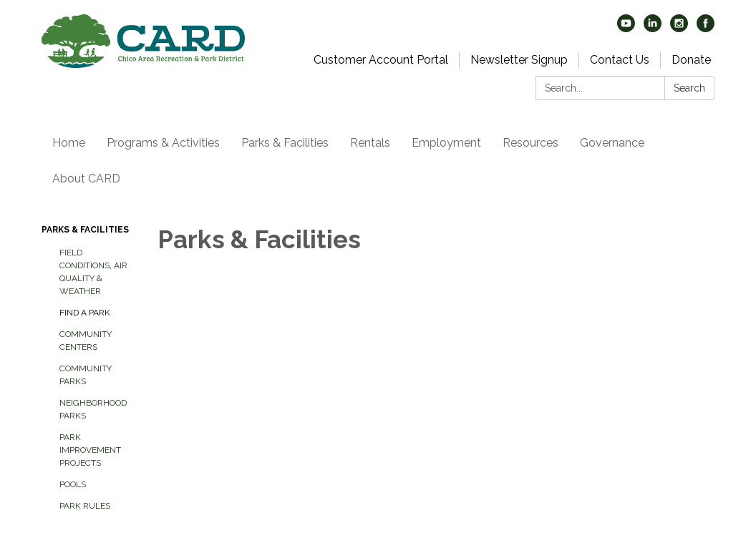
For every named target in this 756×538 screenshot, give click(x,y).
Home (69, 143)
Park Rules (85, 506)
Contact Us (620, 60)
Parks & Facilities (285, 143)
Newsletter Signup (519, 60)
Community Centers (86, 341)
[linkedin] (653, 28)
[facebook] (706, 28)
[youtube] (626, 28)
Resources (530, 143)
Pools (73, 484)
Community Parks (86, 375)
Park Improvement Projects (90, 450)
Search (689, 88)
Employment (446, 143)
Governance (612, 143)
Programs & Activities (163, 143)
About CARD (86, 178)
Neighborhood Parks (93, 409)
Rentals (370, 143)
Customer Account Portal (381, 60)
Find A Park (85, 313)
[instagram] (679, 28)
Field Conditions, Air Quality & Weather (93, 272)
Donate (691, 60)
